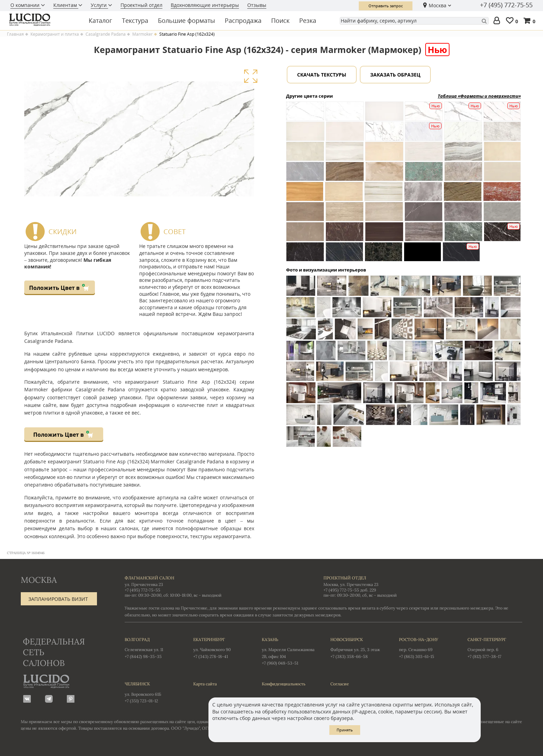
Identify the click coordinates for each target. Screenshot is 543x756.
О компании (26, 5)
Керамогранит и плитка (55, 34)
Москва (438, 5)
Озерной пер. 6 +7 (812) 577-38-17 (495, 648)
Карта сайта (205, 684)
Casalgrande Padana (106, 34)
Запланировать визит (58, 599)
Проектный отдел (141, 5)
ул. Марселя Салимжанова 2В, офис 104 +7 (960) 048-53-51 (289, 651)
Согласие (340, 684)
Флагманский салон (149, 578)
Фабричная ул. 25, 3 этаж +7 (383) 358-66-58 (358, 648)
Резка (308, 20)
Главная (15, 34)
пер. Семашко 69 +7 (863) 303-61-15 (426, 648)
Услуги (99, 5)
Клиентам (66, 5)
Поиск (280, 20)
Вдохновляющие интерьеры (205, 5)
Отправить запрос (386, 6)
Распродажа (243, 20)
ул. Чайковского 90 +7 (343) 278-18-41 (221, 648)
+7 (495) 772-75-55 (506, 5)
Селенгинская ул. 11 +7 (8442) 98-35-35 (152, 648)
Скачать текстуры (322, 75)
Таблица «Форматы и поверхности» (479, 96)
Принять (345, 730)
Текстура (135, 20)
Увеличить (251, 76)
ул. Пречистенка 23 (144, 584)
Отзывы (257, 5)
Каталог (100, 20)
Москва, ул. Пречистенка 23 (351, 584)
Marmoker (143, 34)
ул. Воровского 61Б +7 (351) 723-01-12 (152, 692)
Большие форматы (186, 20)
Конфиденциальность (284, 684)
